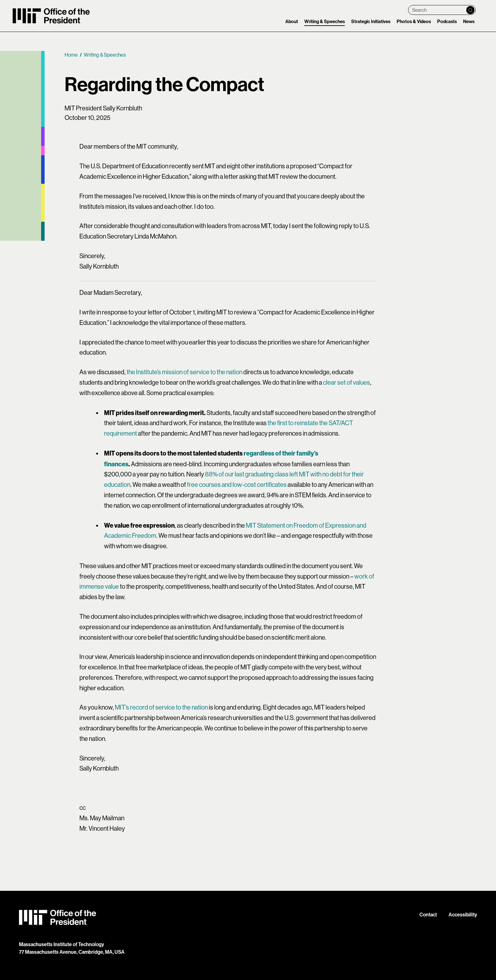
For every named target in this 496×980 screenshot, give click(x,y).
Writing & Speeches (325, 22)
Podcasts (447, 22)
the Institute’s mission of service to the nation (184, 372)
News (469, 22)
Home (71, 55)
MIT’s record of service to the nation (161, 707)
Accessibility (463, 915)
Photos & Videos (414, 22)
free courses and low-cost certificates (237, 485)
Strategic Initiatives (371, 22)
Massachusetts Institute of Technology (62, 944)
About (292, 22)
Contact (428, 915)
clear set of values (347, 383)
